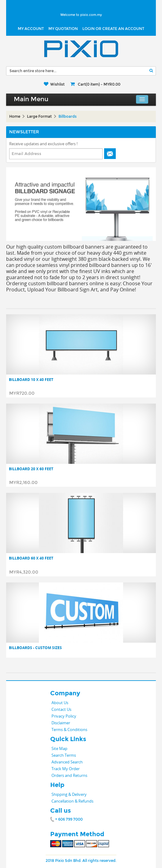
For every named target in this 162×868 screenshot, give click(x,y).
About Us (60, 703)
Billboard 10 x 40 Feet (31, 380)
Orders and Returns (69, 775)
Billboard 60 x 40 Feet (31, 558)
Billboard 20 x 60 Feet (31, 469)
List (22, 305)
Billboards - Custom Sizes (35, 648)
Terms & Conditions (69, 729)
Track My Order (66, 769)
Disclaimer (61, 723)
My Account (31, 29)
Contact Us (61, 709)
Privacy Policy (64, 716)
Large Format (39, 116)
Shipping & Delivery (69, 794)
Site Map (59, 748)
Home (15, 116)
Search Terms (64, 755)
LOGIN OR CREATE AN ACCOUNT (113, 29)
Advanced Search (67, 762)
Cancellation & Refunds (72, 801)
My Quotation (63, 29)
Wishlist (57, 84)
